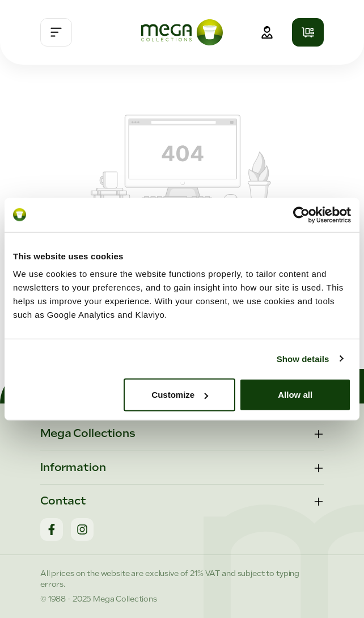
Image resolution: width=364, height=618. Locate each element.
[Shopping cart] (308, 32)
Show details (303, 358)
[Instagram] (82, 529)
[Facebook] (52, 529)
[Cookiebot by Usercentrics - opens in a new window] (301, 215)
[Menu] (56, 32)
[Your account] (267, 32)
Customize (180, 395)
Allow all (295, 395)
